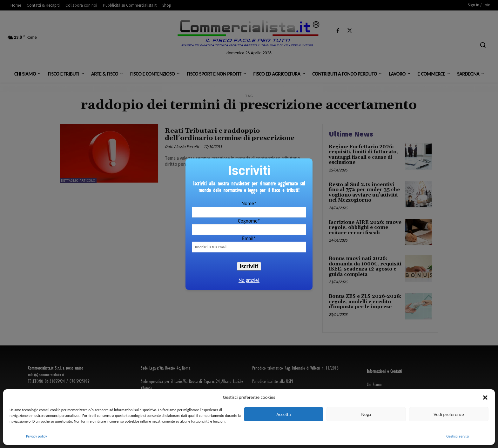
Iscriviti (249, 266)
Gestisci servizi (458, 436)
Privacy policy (37, 436)
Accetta (283, 414)
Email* (249, 238)
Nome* (249, 203)
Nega (366, 414)
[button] (485, 398)
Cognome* (249, 221)
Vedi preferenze (449, 414)
